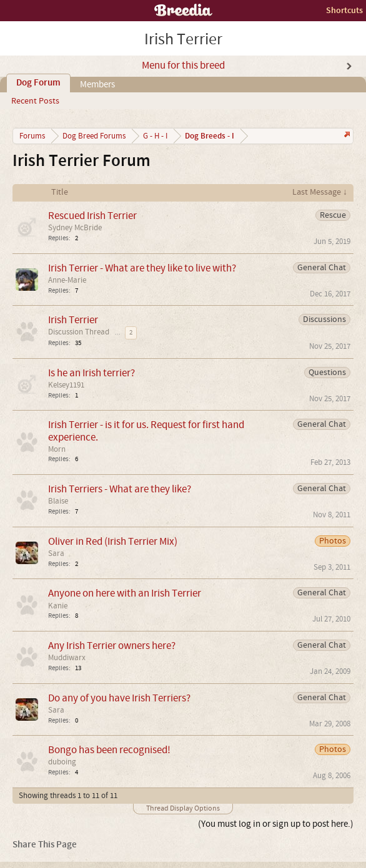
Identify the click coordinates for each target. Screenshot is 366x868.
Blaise (58, 501)
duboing (62, 762)
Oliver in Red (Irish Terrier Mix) (113, 541)
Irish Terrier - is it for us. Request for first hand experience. (146, 431)
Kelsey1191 (66, 385)
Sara (56, 553)
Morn (57, 449)
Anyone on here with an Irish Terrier (125, 593)
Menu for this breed (183, 66)
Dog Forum (38, 83)
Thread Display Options (183, 808)
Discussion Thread (79, 332)
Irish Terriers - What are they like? (120, 489)
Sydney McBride (75, 228)
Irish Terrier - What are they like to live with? (142, 268)
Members (97, 85)
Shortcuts (344, 10)
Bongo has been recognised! (109, 750)
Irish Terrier (73, 320)
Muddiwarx (67, 658)
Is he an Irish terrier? (91, 373)
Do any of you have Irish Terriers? (119, 698)
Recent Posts (35, 101)
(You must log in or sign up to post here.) (276, 824)
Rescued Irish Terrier (92, 216)
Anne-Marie (67, 280)
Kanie (58, 606)
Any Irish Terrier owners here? (112, 646)
